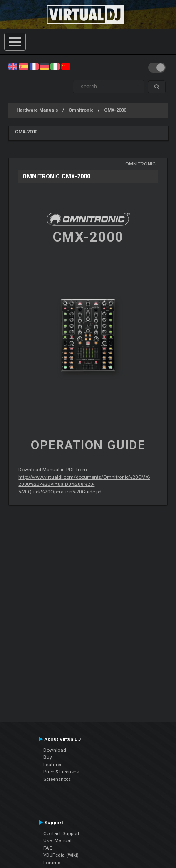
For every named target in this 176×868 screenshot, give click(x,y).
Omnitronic (81, 110)
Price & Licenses (61, 772)
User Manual (57, 840)
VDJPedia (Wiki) (61, 855)
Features (53, 765)
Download (55, 750)
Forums (52, 863)
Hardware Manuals (37, 110)
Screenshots (57, 779)
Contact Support (61, 833)
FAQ (48, 848)
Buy (48, 757)
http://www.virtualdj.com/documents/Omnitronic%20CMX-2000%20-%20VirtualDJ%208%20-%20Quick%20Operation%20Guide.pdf (84, 484)
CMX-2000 (115, 110)
